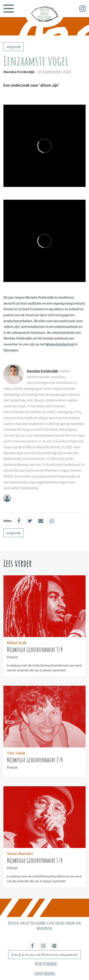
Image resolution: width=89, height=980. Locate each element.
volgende (14, 47)
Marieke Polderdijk (19, 72)
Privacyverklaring (46, 964)
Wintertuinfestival (60, 344)
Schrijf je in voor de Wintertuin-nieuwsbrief (44, 955)
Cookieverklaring (44, 974)
